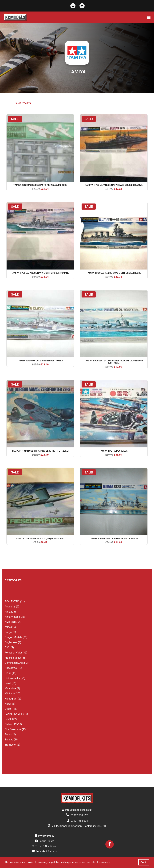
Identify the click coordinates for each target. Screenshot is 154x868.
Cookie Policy (46, 841)
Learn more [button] (104, 862)
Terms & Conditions (46, 846)
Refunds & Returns (46, 851)
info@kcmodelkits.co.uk (79, 810)
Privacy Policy (46, 836)
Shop (18, 103)
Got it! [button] (144, 862)
